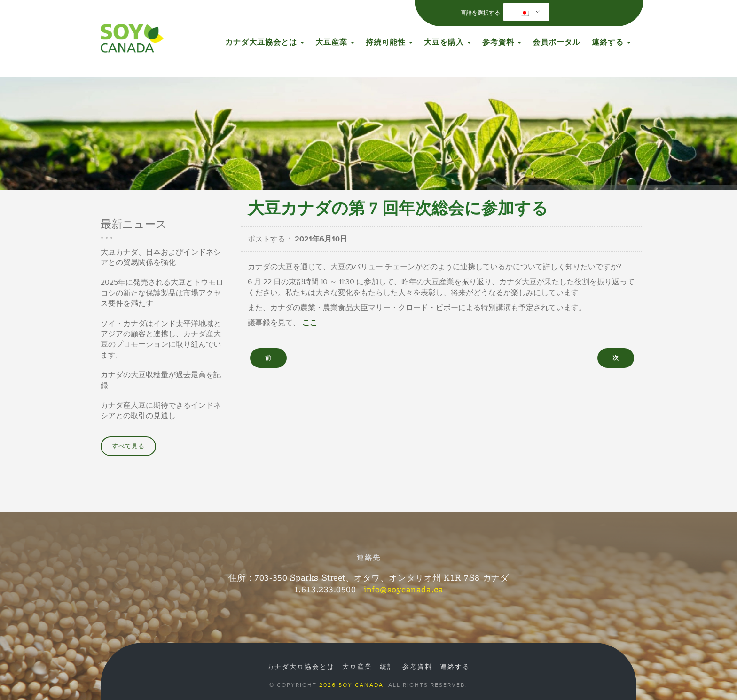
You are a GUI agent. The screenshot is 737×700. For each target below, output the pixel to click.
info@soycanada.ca (404, 589)
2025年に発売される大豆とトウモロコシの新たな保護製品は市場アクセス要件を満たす (162, 293)
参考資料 (502, 42)
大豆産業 (335, 42)
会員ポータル (557, 42)
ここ (310, 323)
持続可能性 (389, 42)
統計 (387, 667)
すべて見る (128, 446)
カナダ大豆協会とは (265, 42)
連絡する (611, 42)
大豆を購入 (447, 42)
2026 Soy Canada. (353, 685)
